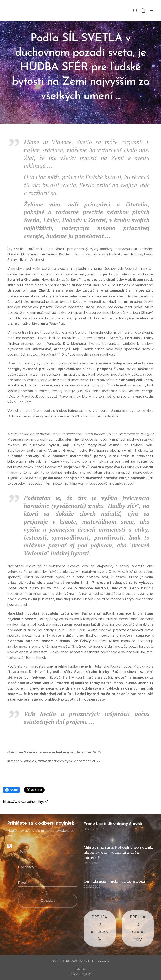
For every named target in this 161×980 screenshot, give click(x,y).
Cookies (104, 961)
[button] (135, 10)
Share (11, 790)
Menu (152, 11)
